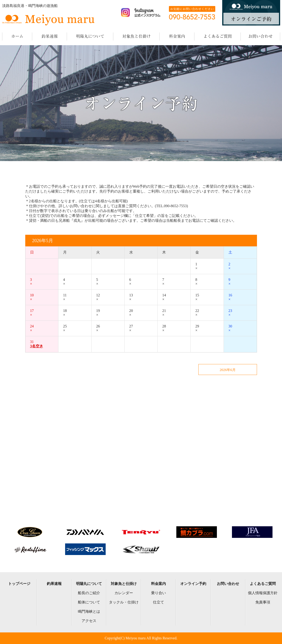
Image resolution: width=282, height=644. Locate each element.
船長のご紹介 (89, 593)
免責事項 (263, 602)
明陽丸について (89, 584)
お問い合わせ (228, 584)
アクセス (89, 621)
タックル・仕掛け (124, 602)
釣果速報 (54, 584)
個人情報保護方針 (263, 593)
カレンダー (124, 593)
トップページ (19, 584)
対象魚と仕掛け (124, 584)
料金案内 (158, 584)
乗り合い (158, 593)
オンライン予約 (193, 584)
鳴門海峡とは (89, 611)
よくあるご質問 (263, 584)
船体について (89, 602)
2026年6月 (234, 370)
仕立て (158, 602)
